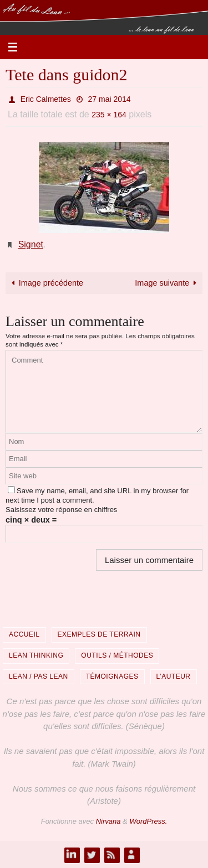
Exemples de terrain (99, 634)
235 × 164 (109, 115)
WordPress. (148, 821)
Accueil (24, 634)
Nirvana (108, 821)
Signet (31, 244)
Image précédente (46, 283)
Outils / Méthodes (117, 655)
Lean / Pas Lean (39, 676)
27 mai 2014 (110, 99)
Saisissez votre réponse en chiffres (61, 510)
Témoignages (112, 676)
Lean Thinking (36, 655)
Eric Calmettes (46, 99)
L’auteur (174, 676)
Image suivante (168, 283)
